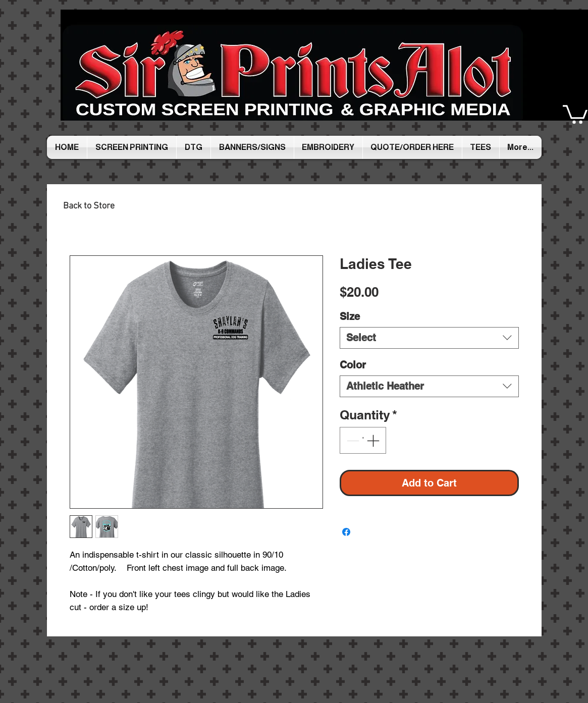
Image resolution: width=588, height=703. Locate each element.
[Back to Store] (89, 206)
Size (350, 316)
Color (353, 365)
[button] (575, 113)
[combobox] (429, 338)
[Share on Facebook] (346, 532)
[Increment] (374, 441)
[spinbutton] (363, 441)
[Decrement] (352, 441)
